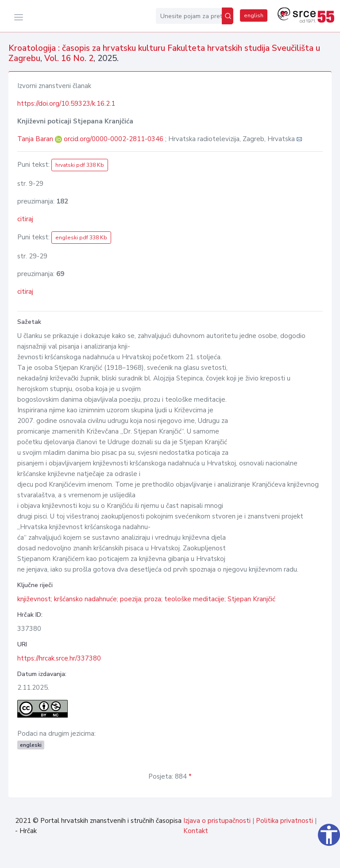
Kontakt (196, 831)
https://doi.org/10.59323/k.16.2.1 (66, 104)
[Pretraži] (228, 16)
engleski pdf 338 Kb (81, 238)
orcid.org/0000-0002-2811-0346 (114, 139)
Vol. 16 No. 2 (69, 58)
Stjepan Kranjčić (251, 599)
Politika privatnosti (284, 821)
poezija (131, 599)
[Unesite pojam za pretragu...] (189, 16)
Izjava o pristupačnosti (217, 821)
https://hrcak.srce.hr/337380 (59, 658)
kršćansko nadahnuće (85, 599)
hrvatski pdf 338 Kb (80, 165)
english (254, 15)
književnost (34, 599)
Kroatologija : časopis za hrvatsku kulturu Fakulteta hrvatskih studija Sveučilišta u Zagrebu (164, 53)
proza (153, 599)
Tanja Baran (36, 139)
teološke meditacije (194, 599)
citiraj (25, 219)
